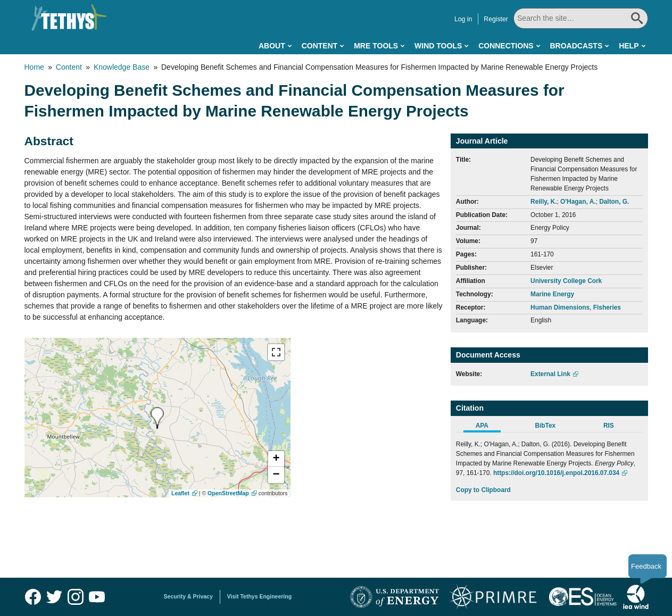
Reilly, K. (544, 202)
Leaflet (180, 493)
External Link (550, 374)
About (272, 46)
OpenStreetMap (228, 493)
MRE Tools (376, 46)
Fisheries (607, 307)
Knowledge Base (122, 67)
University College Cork (566, 281)
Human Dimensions (560, 307)
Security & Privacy (188, 596)
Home (34, 67)
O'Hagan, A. (578, 202)
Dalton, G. (614, 202)
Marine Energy (552, 294)
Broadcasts (576, 46)
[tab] (488, 427)
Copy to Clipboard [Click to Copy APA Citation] (483, 490)
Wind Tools (438, 46)
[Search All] (581, 18)
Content (320, 46)
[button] (276, 459)
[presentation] (157, 418)
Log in (463, 19)
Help (629, 46)
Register (496, 19)
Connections (506, 46)
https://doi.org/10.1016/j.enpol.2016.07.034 (556, 473)
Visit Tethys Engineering (260, 596)
